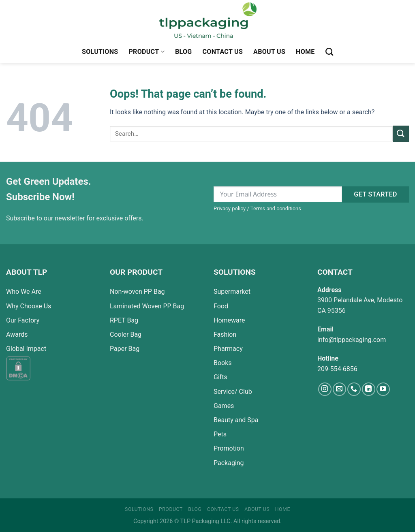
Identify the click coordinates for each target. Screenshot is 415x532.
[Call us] (354, 389)
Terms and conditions (276, 208)
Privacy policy (230, 208)
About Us (269, 52)
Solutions (100, 52)
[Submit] (401, 134)
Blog (184, 52)
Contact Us (223, 52)
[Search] (329, 52)
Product (146, 52)
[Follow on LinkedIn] (369, 389)
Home (305, 52)
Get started (375, 194)
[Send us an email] (339, 389)
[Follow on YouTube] (383, 389)
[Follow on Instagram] (325, 389)
